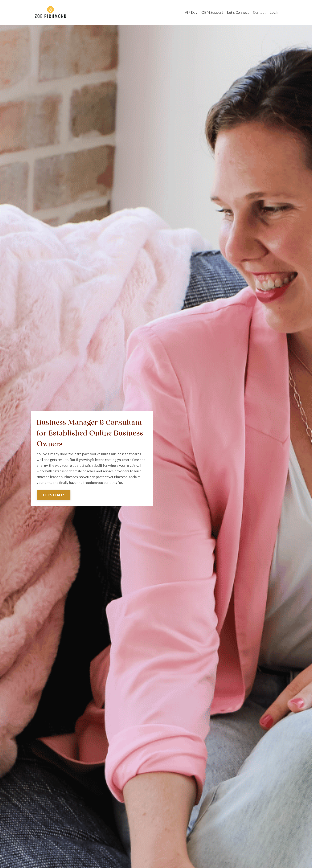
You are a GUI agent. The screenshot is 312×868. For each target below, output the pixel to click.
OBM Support (212, 12)
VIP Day (191, 12)
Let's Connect (238, 12)
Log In (274, 12)
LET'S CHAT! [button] (54, 495)
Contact (259, 12)
